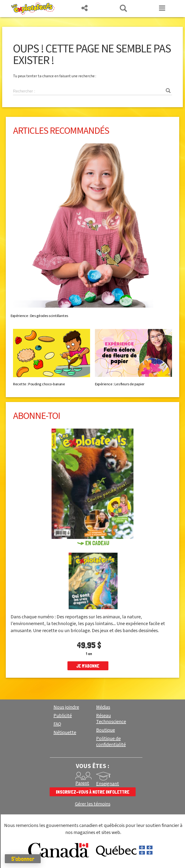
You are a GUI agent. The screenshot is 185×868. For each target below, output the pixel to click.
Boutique (106, 730)
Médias (103, 707)
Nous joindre (66, 707)
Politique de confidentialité (111, 742)
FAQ (57, 724)
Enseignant (108, 784)
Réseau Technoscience (111, 719)
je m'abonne (88, 666)
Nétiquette (65, 733)
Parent (82, 783)
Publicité (63, 716)
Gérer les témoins (93, 804)
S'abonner (23, 859)
